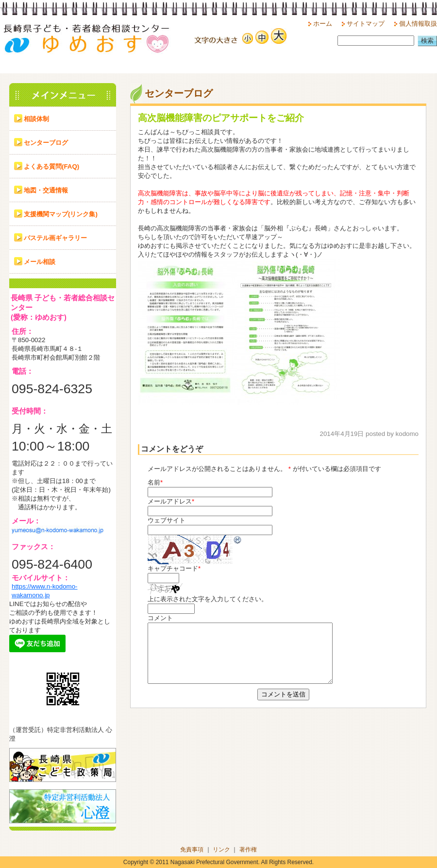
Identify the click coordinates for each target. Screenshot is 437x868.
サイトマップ (366, 24)
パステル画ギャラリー (55, 238)
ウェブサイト (167, 520)
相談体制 (36, 119)
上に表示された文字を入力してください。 (208, 599)
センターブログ (46, 143)
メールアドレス (170, 501)
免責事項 (192, 850)
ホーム (323, 24)
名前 (154, 482)
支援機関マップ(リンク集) (61, 214)
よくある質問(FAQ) (51, 166)
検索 (427, 41)
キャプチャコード (173, 568)
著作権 (248, 850)
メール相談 (40, 262)
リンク (221, 850)
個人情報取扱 (418, 24)
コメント (160, 618)
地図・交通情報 (46, 190)
